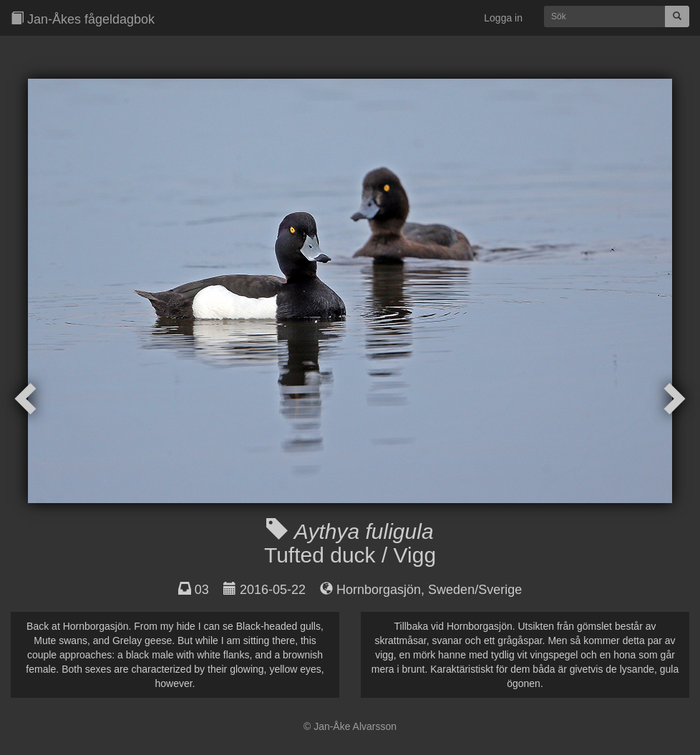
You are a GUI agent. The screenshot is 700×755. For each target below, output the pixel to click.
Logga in (503, 18)
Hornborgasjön (379, 590)
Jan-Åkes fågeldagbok (83, 19)
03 (202, 590)
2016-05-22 (273, 590)
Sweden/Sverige (475, 590)
